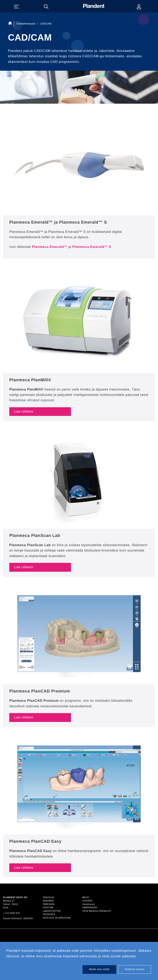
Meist (86, 897)
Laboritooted (52, 911)
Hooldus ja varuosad (57, 918)
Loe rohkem (24, 411)
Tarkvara (49, 904)
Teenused (49, 914)
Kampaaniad (90, 908)
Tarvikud (49, 897)
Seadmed (48, 901)
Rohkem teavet (135, 969)
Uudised (88, 901)
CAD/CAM (48, 908)
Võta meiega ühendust (97, 911)
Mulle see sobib (99, 969)
